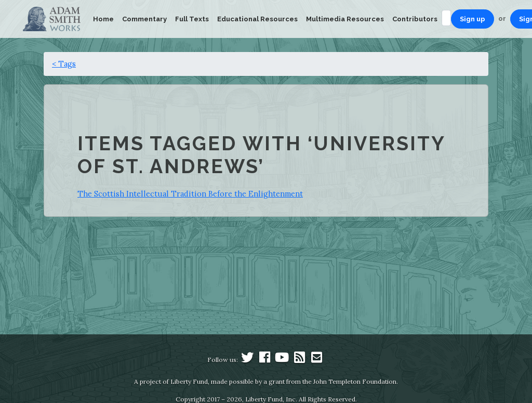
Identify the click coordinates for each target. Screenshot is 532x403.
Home (103, 19)
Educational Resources (257, 19)
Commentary (144, 19)
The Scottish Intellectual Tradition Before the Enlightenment (190, 194)
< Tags (64, 64)
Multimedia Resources (345, 19)
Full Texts (192, 19)
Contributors (415, 19)
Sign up (473, 19)
